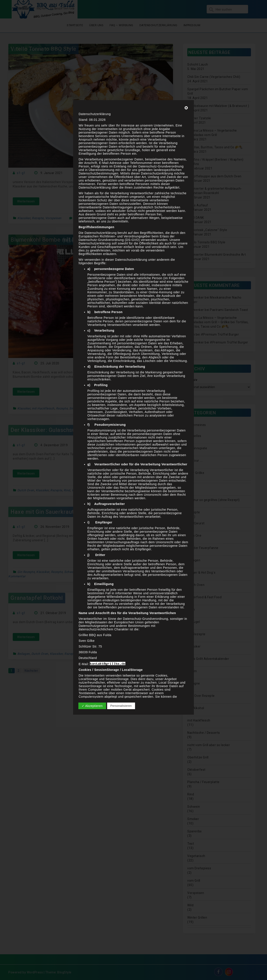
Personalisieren (121, 706)
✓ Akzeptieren (92, 706)
